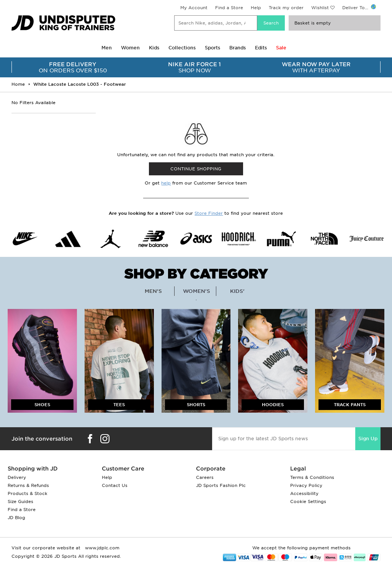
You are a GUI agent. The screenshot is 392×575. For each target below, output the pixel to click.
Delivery (17, 477)
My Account (194, 8)
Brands (238, 48)
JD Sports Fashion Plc (221, 485)
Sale (281, 48)
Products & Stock (28, 493)
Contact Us (115, 485)
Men (107, 48)
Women (130, 48)
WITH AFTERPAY (316, 67)
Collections (182, 48)
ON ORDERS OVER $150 (73, 67)
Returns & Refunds (28, 485)
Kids (154, 48)
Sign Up (368, 439)
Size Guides (20, 501)
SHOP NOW (194, 67)
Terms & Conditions (312, 477)
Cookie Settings (308, 501)
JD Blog (16, 518)
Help (256, 8)
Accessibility (304, 493)
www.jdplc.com (101, 548)
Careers (205, 477)
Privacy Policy (306, 485)
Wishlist (320, 8)
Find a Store (229, 8)
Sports (212, 48)
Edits (261, 48)
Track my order (286, 8)
